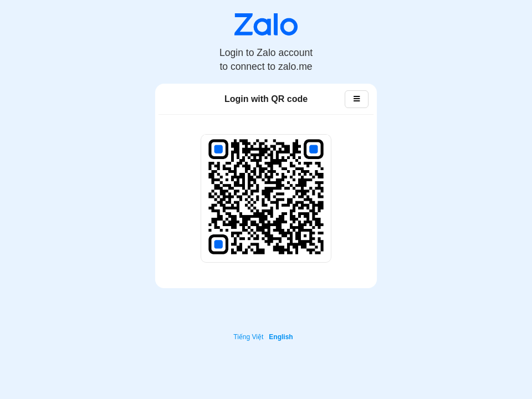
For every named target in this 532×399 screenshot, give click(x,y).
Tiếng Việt (248, 337)
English (281, 337)
